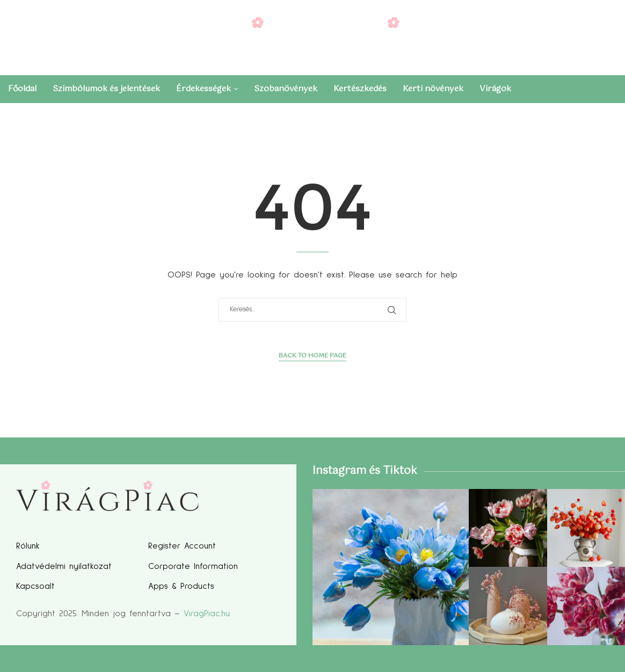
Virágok (495, 89)
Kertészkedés (360, 89)
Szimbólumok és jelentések (106, 89)
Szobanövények (286, 89)
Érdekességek (204, 89)
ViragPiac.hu (207, 613)
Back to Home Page (312, 356)
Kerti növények (433, 89)
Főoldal (22, 89)
